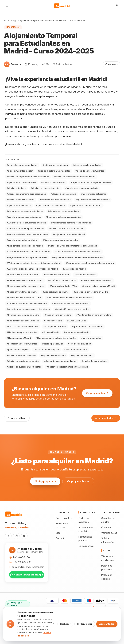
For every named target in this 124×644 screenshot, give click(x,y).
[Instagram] (16, 536)
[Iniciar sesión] (117, 6)
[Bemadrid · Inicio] (62, 6)
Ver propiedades (97, 393)
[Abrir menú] (7, 6)
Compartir (111, 64)
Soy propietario (45, 481)
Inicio (6, 21)
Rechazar (65, 624)
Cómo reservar (86, 546)
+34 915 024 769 (22, 562)
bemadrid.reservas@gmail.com (28, 567)
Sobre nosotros (64, 518)
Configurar (85, 624)
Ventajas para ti (109, 533)
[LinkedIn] (24, 536)
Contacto (61, 538)
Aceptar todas (107, 624)
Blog (14, 21)
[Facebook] (8, 536)
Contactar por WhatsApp (27, 575)
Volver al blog (17, 418)
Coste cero (107, 527)
